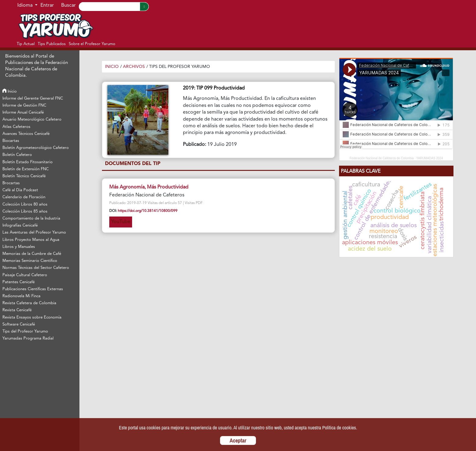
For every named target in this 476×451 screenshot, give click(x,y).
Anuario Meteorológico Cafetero (32, 120)
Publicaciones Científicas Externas (33, 289)
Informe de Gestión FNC (24, 106)
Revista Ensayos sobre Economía (32, 317)
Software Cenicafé (19, 324)
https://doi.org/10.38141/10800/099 (148, 211)
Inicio (10, 92)
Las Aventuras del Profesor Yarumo (34, 233)
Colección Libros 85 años (25, 211)
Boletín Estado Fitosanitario (28, 162)
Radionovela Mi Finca (21, 296)
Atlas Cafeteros (16, 127)
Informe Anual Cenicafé (23, 113)
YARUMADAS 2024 (430, 158)
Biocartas (11, 141)
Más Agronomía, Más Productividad (149, 187)
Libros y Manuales (19, 247)
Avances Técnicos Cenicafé (26, 134)
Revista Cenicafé (17, 310)
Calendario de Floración (24, 197)
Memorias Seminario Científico (30, 261)
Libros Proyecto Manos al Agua (31, 240)
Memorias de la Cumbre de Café (32, 254)
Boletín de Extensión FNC (26, 169)
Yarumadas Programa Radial (28, 338)
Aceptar (238, 440)
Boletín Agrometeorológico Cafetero (36, 148)
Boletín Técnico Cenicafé (24, 176)
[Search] (109, 7)
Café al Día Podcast (20, 190)
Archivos (134, 67)
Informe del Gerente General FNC (33, 99)
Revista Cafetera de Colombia (29, 303)
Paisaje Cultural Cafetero (25, 275)
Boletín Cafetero (17, 155)
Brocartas (11, 183)
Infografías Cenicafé (20, 225)
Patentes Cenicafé (19, 282)
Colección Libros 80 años (25, 204)
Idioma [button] (26, 5)
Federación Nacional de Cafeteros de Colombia (382, 158)
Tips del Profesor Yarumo (25, 331)
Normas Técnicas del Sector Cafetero (36, 268)
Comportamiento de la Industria (31, 218)
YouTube (121, 222)
